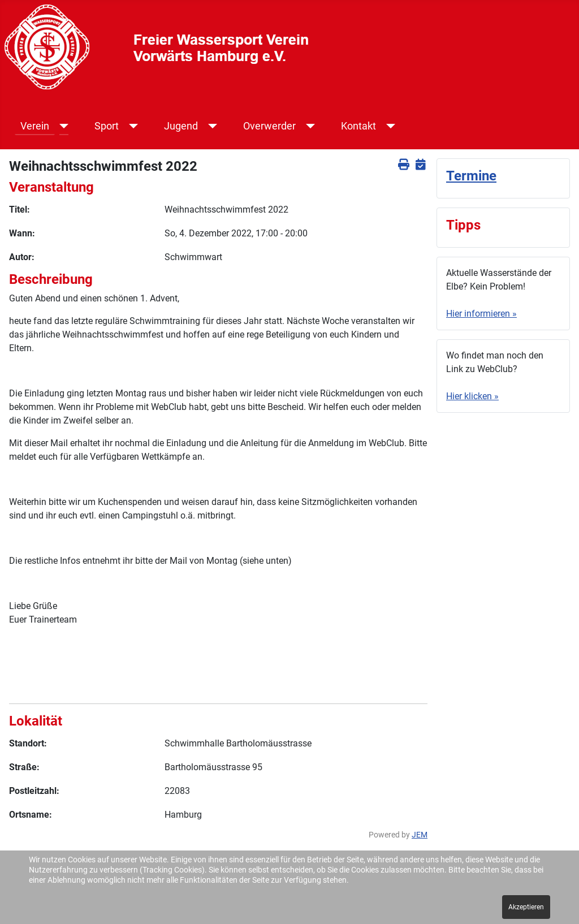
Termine (471, 176)
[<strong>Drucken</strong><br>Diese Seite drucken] (403, 165)
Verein (35, 126)
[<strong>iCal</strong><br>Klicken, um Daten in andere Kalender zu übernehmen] (420, 165)
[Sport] (131, 126)
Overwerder (269, 126)
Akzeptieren (526, 907)
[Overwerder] (308, 126)
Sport (107, 126)
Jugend (181, 126)
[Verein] (62, 126)
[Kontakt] (389, 126)
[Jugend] (211, 126)
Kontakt (358, 126)
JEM (420, 835)
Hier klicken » (472, 396)
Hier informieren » (481, 314)
